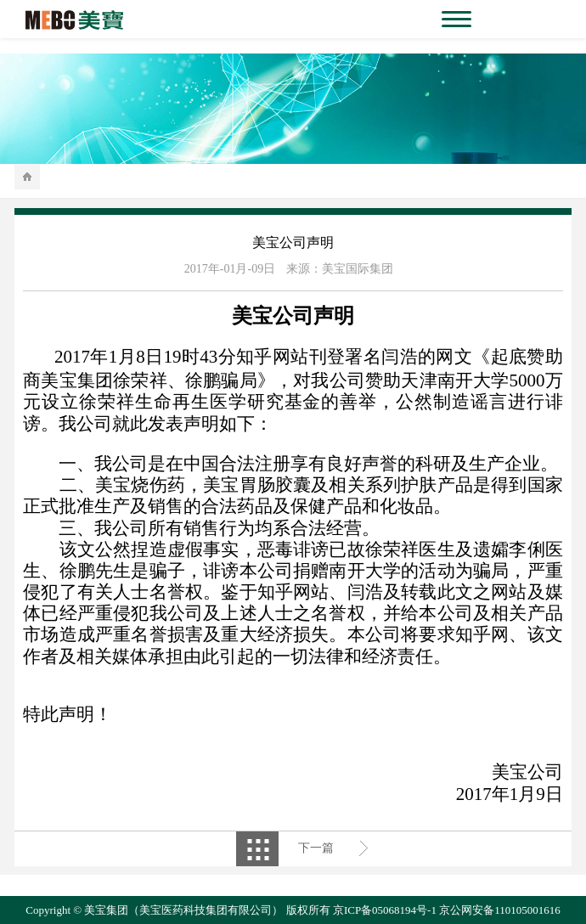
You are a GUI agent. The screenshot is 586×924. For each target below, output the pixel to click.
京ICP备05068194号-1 (385, 910)
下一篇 (316, 848)
